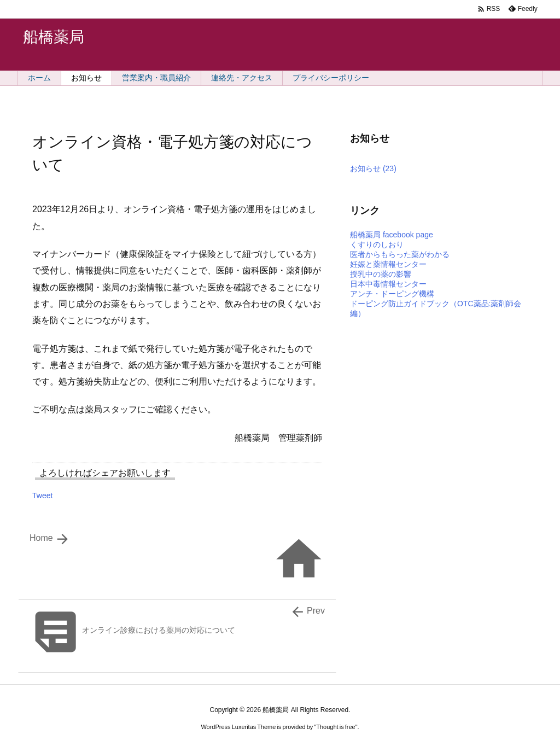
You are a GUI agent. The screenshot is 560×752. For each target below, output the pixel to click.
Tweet (42, 495)
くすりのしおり (377, 244)
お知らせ (373, 168)
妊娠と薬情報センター (388, 264)
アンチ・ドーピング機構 (392, 294)
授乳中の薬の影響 (381, 274)
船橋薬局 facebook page (392, 235)
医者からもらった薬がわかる (400, 254)
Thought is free (336, 727)
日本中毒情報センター (388, 284)
